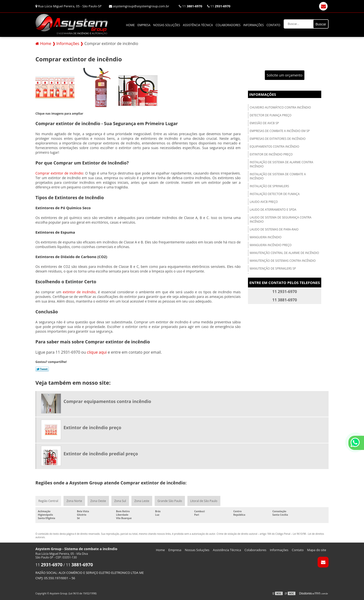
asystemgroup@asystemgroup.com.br (139, 6)
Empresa (144, 25)
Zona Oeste (98, 501)
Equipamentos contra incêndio (274, 147)
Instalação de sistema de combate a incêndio (278, 176)
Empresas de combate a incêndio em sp (280, 131)
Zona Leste (142, 501)
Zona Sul (120, 501)
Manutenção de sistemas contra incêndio (283, 261)
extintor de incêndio (79, 292)
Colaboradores (228, 25)
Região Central (48, 501)
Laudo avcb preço (264, 202)
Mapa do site (317, 550)
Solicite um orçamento (285, 75)
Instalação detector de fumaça (275, 194)
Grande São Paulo (170, 501)
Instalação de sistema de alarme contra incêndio (281, 164)
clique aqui (97, 352)
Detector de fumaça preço (271, 115)
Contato (273, 25)
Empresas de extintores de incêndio (278, 139)
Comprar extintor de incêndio (59, 173)
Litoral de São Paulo (204, 501)
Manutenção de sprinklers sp (273, 268)
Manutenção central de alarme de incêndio (284, 253)
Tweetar (42, 369)
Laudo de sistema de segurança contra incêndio (281, 219)
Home (130, 25)
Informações (254, 25)
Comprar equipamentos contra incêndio (107, 401)
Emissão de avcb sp (264, 123)
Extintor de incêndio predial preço (101, 454)
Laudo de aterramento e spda (273, 210)
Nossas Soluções (167, 25)
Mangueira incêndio (266, 237)
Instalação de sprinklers (269, 186)
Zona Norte (74, 501)
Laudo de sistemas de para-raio (274, 229)
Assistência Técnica (198, 25)
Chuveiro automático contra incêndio (280, 107)
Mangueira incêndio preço (271, 245)
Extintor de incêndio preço (271, 154)
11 (190, 6)
